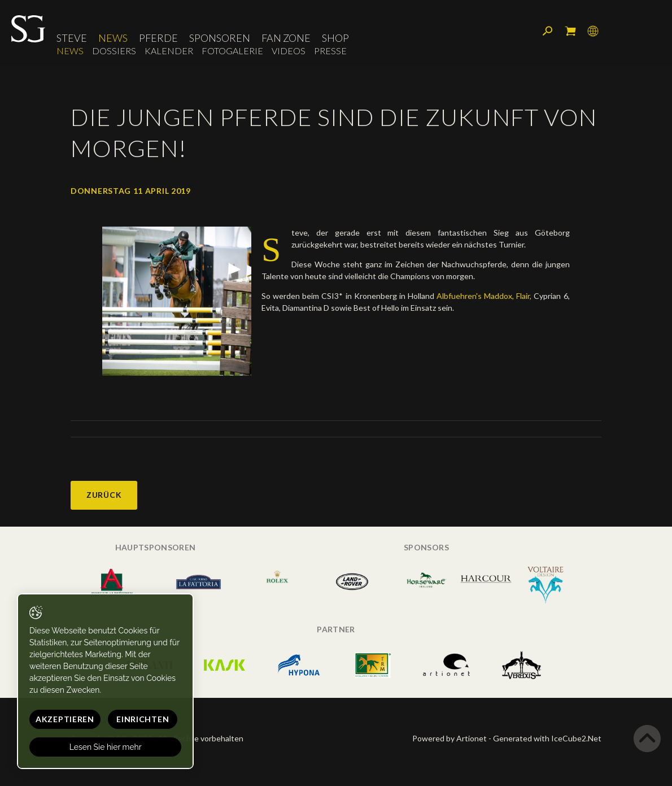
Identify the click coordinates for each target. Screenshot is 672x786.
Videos (289, 51)
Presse (330, 51)
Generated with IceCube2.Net (547, 738)
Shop (335, 38)
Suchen (548, 31)
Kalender (169, 51)
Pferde (158, 38)
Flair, (524, 296)
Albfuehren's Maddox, (475, 296)
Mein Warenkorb (570, 31)
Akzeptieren (65, 719)
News (113, 38)
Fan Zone (286, 38)
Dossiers (114, 51)
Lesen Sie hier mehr (106, 747)
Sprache (593, 31)
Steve (72, 38)
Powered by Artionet (450, 738)
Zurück (104, 495)
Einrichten (143, 719)
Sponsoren (220, 38)
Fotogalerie (232, 51)
